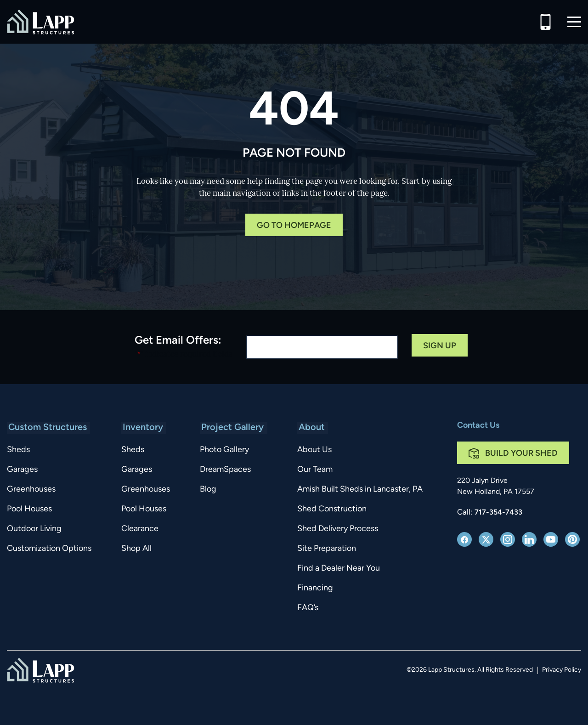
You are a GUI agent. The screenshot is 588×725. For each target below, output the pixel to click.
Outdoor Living (34, 529)
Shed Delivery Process (336, 529)
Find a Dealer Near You (337, 569)
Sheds (18, 450)
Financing (314, 588)
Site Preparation (325, 549)
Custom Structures (46, 428)
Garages (22, 470)
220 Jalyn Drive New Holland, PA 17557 (496, 487)
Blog (211, 490)
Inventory (143, 428)
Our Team (314, 470)
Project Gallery (234, 428)
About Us (313, 450)
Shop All (138, 549)
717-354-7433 (498, 513)
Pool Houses (29, 509)
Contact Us (478, 426)
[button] (574, 22)
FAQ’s (306, 608)
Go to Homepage (294, 226)
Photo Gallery (227, 450)
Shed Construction (331, 509)
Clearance (141, 529)
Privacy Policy (562, 670)
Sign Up (440, 346)
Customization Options (49, 549)
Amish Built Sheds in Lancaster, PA (359, 490)
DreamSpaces (228, 470)
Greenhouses (31, 490)
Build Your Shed (521, 454)
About (309, 428)
